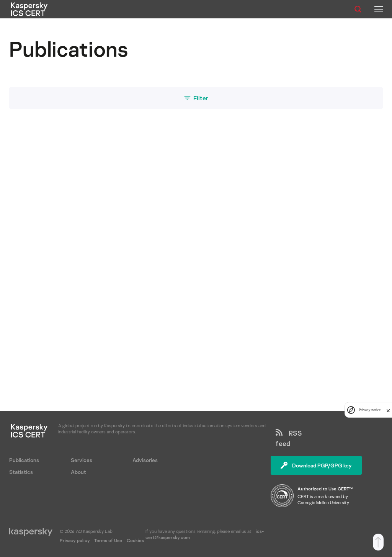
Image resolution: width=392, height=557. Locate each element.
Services (82, 460)
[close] (388, 410)
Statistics (21, 472)
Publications (24, 460)
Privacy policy (75, 540)
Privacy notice (370, 410)
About (78, 472)
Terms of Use (108, 540)
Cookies (135, 540)
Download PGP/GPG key (316, 465)
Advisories (145, 460)
